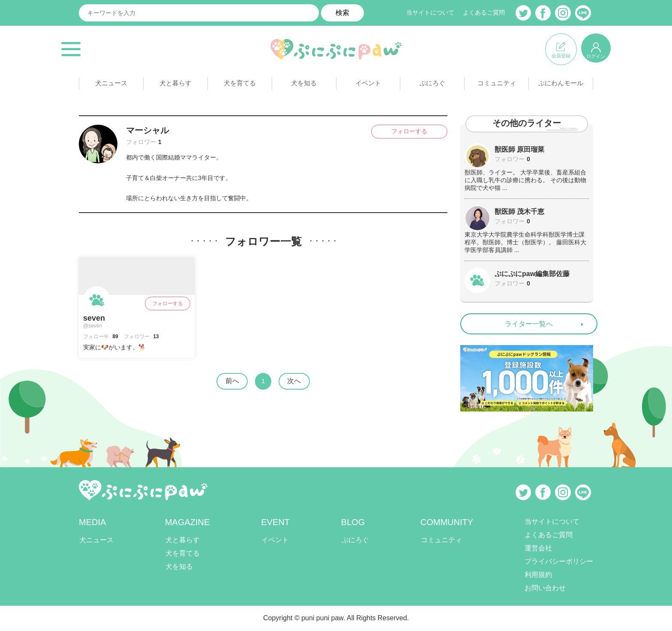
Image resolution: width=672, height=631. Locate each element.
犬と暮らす (175, 85)
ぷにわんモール (561, 85)
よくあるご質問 (484, 13)
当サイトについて (430, 13)
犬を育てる (240, 85)
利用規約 (538, 575)
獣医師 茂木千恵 (519, 212)
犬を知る (304, 85)
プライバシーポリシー (559, 562)
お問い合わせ (545, 588)
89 (115, 337)
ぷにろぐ (432, 85)
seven (94, 318)
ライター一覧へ (529, 324)
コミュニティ (497, 85)
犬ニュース (111, 85)
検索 (342, 13)
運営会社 (538, 548)
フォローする (405, 132)
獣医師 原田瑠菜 (519, 149)
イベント (368, 85)
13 (155, 337)
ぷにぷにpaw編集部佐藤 (532, 274)
